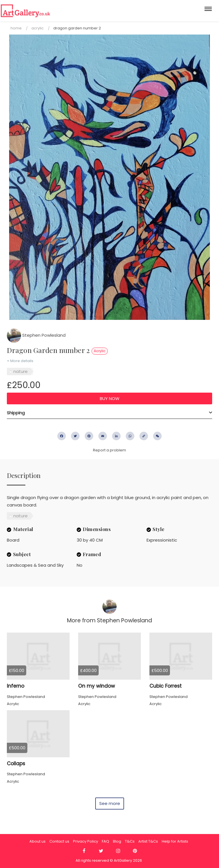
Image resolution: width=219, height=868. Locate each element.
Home (16, 28)
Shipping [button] (16, 413)
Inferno (16, 686)
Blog (117, 841)
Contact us (59, 841)
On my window (97, 686)
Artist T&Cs (148, 841)
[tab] (109, 413)
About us (37, 841)
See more (110, 803)
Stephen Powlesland (36, 335)
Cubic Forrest (166, 686)
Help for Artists (175, 841)
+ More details (20, 361)
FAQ (106, 841)
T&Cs (130, 841)
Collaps (16, 764)
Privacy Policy (86, 841)
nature (21, 371)
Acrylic (37, 28)
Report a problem (109, 450)
